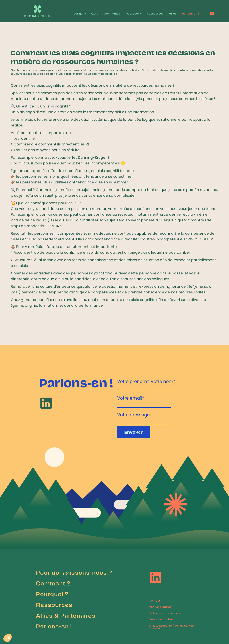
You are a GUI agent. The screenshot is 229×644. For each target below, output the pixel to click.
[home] (34, 9)
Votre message (133, 414)
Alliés (173, 13)
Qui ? (95, 13)
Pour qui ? (79, 13)
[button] (8, 638)
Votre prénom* (133, 381)
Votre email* (131, 398)
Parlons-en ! (190, 13)
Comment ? (112, 13)
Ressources (155, 13)
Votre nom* (163, 381)
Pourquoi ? (133, 13)
